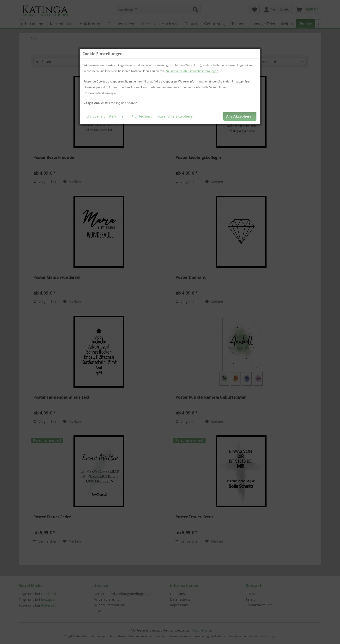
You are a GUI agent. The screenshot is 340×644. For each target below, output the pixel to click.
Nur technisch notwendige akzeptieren (163, 116)
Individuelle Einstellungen (105, 116)
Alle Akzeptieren (240, 116)
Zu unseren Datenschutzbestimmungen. (192, 71)
